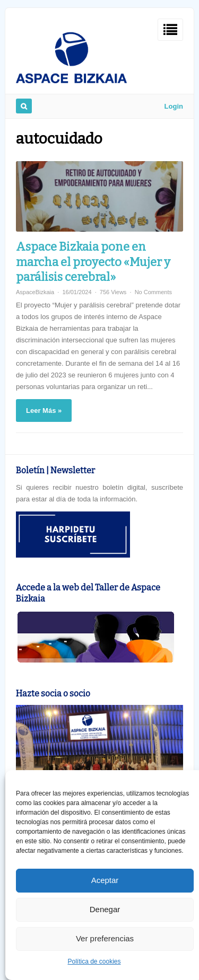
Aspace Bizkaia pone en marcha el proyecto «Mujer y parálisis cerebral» (93, 262)
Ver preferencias (105, 938)
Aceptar (105, 880)
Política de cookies (94, 961)
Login (174, 106)
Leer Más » (44, 410)
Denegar (105, 909)
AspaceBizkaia (35, 292)
